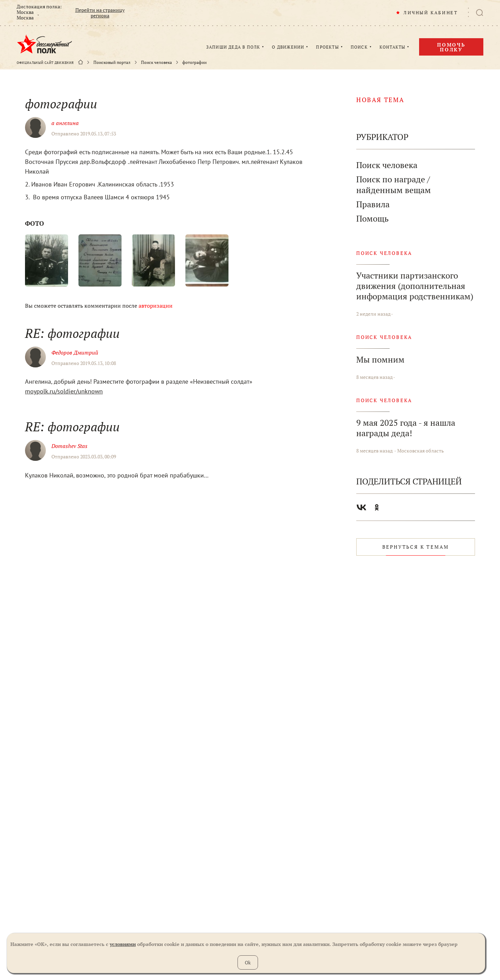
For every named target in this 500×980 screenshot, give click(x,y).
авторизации (156, 306)
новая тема (380, 100)
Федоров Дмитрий (75, 352)
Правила (373, 204)
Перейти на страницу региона (100, 13)
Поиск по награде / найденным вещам (394, 185)
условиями (123, 944)
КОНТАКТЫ (393, 47)
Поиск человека (156, 63)
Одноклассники (377, 507)
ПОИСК (359, 47)
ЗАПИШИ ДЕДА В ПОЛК (233, 47)
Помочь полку (451, 47)
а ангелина (65, 123)
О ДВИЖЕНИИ (288, 47)
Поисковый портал (112, 63)
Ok (248, 962)
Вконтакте (361, 507)
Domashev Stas (69, 446)
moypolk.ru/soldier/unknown (64, 391)
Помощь (372, 219)
